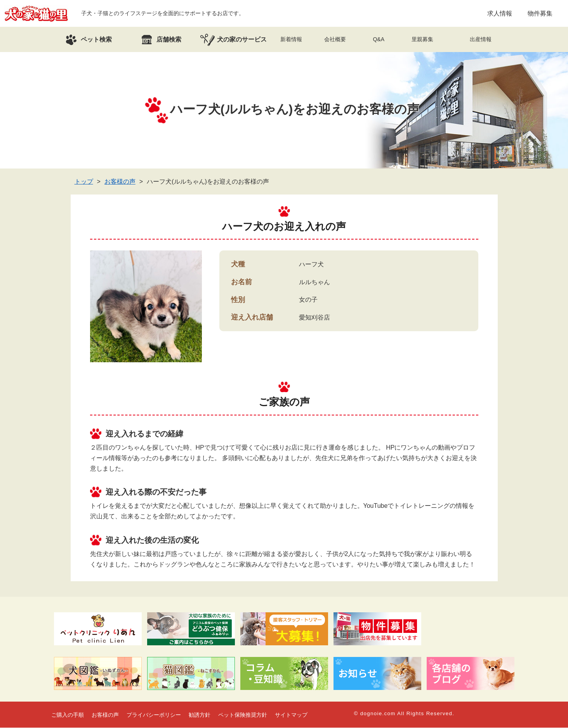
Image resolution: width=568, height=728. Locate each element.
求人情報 (500, 13)
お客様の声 (120, 182)
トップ (84, 182)
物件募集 (540, 13)
